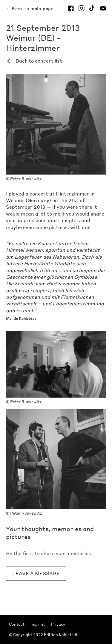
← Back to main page (30, 8)
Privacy (58, 624)
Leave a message (36, 573)
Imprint (38, 624)
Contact (17, 624)
